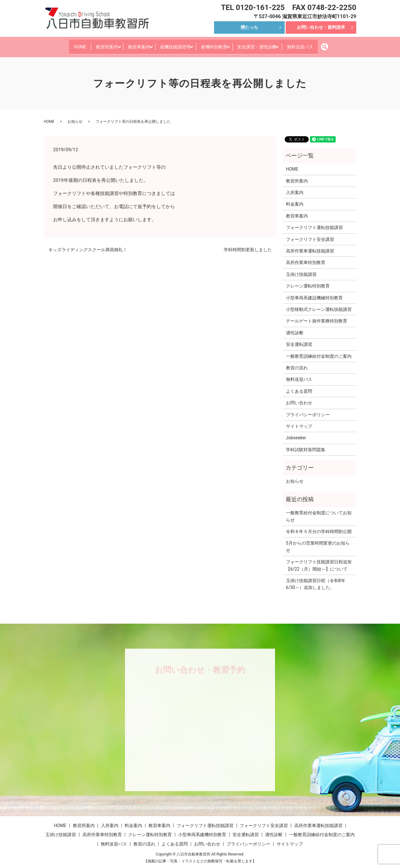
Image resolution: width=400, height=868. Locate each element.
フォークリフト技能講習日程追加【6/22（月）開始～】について (319, 561)
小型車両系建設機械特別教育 (314, 293)
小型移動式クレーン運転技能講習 (319, 305)
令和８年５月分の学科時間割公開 (319, 527)
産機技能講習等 (174, 44)
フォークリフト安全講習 (310, 234)
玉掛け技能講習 (301, 269)
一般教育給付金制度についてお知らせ (319, 511)
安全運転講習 (299, 340)
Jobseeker (296, 433)
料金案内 (295, 199)
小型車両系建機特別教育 (202, 830)
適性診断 (295, 328)
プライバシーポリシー (308, 410)
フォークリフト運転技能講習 (314, 223)
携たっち (249, 27)
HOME (66, 44)
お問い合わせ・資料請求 (321, 27)
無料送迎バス (314, 44)
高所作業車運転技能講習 (310, 246)
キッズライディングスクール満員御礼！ (88, 245)
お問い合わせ (299, 398)
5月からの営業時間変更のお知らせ (318, 542)
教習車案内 (133, 44)
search (344, 44)
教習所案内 (96, 44)
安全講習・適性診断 (266, 44)
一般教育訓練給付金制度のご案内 (319, 351)
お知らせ (75, 117)
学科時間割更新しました (248, 245)
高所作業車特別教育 (306, 258)
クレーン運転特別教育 (308, 281)
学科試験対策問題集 (306, 445)
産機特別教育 (218, 44)
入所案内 (295, 188)
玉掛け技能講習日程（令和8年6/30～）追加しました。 (316, 579)
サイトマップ (299, 422)
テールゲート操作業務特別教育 (317, 316)
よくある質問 (299, 386)
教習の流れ (297, 363)
